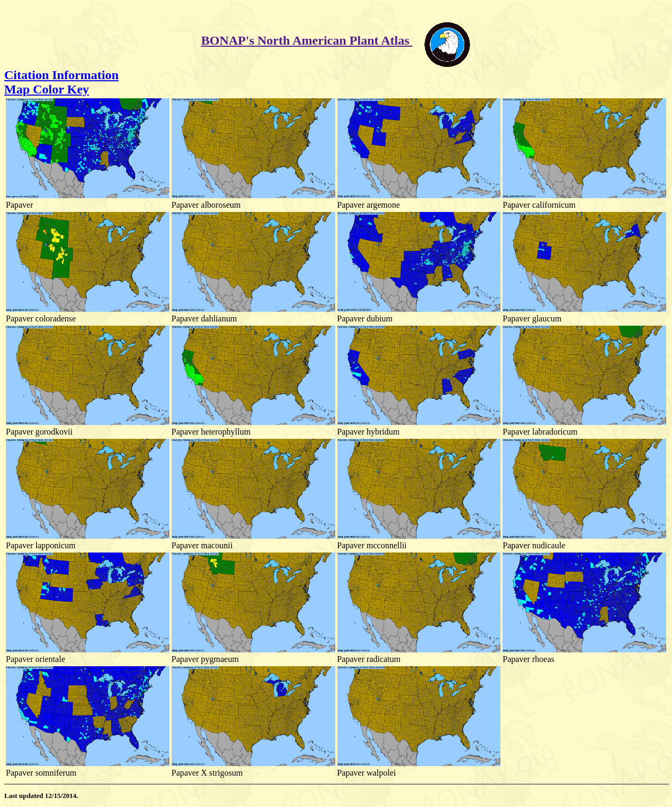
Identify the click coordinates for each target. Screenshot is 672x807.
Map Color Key (47, 89)
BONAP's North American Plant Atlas (307, 40)
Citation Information (61, 75)
